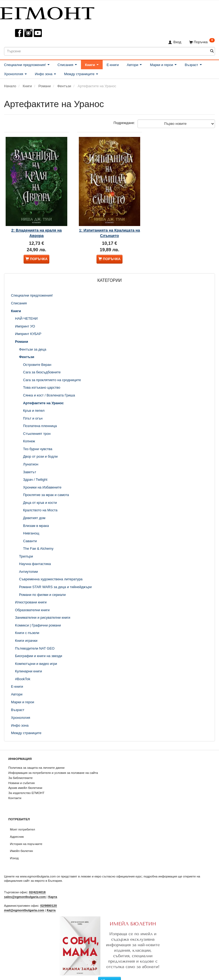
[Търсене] (212, 51)
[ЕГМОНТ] (47, 12)
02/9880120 (49, 899)
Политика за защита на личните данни (36, 761)
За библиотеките (21, 771)
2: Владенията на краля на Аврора (36, 224)
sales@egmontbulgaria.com (25, 890)
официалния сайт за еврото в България (33, 874)
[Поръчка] (202, 42)
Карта (53, 890)
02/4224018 (37, 885)
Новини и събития (21, 776)
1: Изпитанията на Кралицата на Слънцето (109, 224)
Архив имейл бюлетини (25, 781)
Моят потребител (22, 823)
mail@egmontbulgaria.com (24, 903)
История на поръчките (26, 837)
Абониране (110, 974)
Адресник (17, 830)
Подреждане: (124, 123)
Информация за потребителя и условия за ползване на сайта (53, 766)
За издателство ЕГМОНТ (26, 786)
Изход (14, 851)
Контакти (15, 791)
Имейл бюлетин (21, 844)
